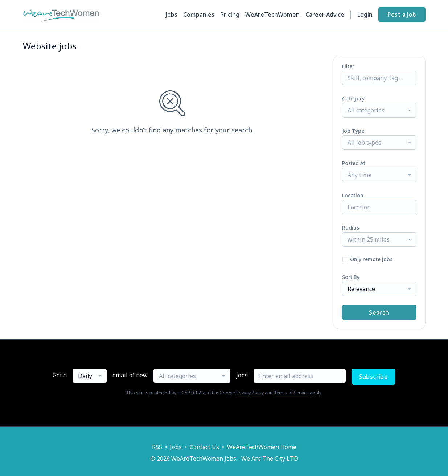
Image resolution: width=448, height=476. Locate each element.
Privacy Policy (250, 393)
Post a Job (402, 15)
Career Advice (325, 15)
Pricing (230, 15)
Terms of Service (291, 393)
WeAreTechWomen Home (262, 447)
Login (365, 15)
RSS (157, 447)
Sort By (351, 277)
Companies (199, 15)
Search (379, 312)
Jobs (172, 15)
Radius (351, 228)
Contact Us (204, 447)
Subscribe (374, 377)
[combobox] (379, 110)
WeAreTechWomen (272, 15)
